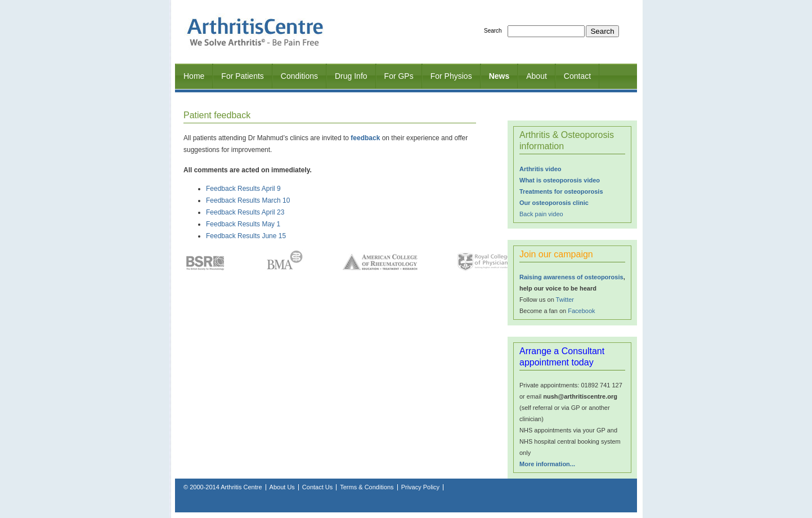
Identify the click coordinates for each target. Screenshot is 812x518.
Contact (577, 76)
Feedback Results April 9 (243, 189)
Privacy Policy (420, 487)
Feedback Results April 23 (245, 212)
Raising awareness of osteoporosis (571, 277)
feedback (365, 138)
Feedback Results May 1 (243, 224)
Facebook (581, 311)
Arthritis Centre (241, 487)
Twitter (565, 300)
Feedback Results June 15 (246, 236)
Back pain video (541, 214)
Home (194, 76)
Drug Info (351, 76)
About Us (282, 487)
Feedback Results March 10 (248, 200)
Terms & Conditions (367, 487)
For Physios (451, 76)
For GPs (399, 76)
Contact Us (317, 487)
